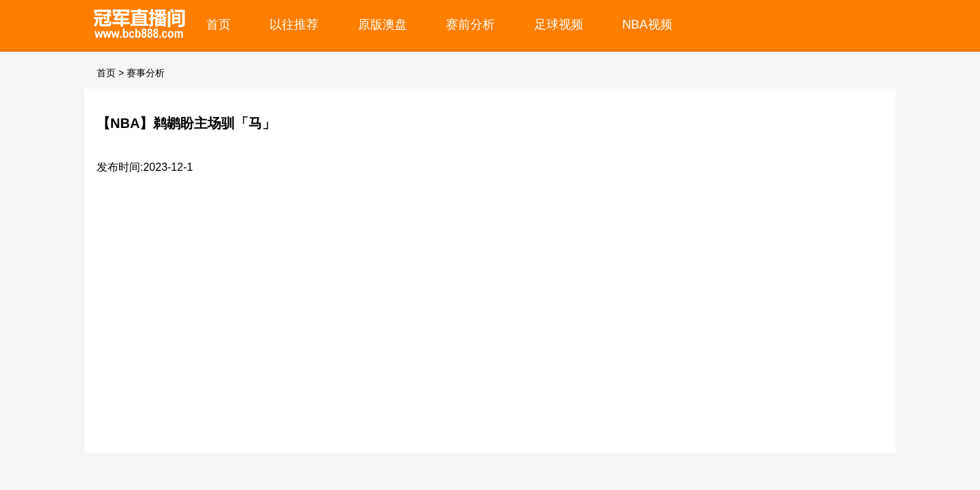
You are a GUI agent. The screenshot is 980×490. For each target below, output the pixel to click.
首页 (218, 24)
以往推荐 (294, 24)
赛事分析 (146, 73)
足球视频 (559, 24)
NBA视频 (647, 24)
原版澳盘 (382, 24)
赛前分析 (470, 24)
